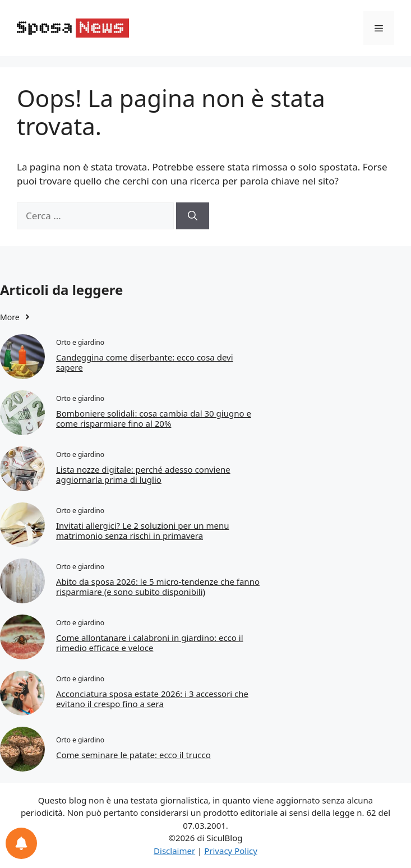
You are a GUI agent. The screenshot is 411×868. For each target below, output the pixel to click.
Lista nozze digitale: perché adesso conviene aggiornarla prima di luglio (143, 474)
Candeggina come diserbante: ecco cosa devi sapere (145, 362)
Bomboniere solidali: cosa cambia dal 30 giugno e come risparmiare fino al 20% (154, 418)
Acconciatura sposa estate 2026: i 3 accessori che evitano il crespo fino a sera (152, 699)
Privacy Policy (231, 851)
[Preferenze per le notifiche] (21, 843)
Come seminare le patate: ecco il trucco (133, 755)
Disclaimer (174, 851)
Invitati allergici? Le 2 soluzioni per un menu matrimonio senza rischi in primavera (142, 530)
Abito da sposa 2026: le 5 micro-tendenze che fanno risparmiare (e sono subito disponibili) (158, 587)
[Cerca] (193, 216)
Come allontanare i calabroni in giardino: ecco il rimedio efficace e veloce (150, 643)
